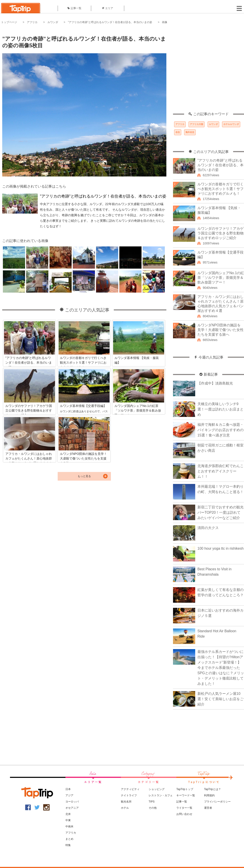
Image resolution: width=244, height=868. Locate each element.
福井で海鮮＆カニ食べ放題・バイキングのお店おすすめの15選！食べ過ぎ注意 (220, 430)
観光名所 (126, 802)
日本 (68, 789)
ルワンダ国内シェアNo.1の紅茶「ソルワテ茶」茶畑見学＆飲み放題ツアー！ (221, 278)
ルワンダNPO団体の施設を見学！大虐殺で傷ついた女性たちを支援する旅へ (220, 330)
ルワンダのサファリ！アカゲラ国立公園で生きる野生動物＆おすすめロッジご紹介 (220, 233)
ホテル (125, 808)
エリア (108, 8)
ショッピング (157, 789)
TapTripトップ (185, 789)
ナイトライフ (129, 795)
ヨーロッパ (72, 802)
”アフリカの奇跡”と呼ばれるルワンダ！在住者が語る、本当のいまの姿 (110, 22)
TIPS (152, 802)
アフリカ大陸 (197, 124)
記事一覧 (74, 8)
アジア (69, 795)
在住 (178, 132)
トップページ (9, 22)
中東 (68, 820)
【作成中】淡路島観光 (215, 383)
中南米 (69, 826)
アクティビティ (130, 789)
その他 (153, 808)
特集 (68, 845)
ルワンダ (53, 22)
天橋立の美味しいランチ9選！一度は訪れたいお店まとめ (220, 409)
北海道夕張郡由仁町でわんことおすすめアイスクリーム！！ (220, 471)
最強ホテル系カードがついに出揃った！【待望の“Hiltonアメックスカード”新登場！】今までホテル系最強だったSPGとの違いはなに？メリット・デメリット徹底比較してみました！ (221, 668)
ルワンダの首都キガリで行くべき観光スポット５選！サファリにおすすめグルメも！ (220, 189)
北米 (68, 814)
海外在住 (190, 132)
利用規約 (209, 795)
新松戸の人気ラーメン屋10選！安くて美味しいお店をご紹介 (220, 699)
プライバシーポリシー (217, 802)
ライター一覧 (184, 808)
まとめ (69, 839)
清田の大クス (208, 528)
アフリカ (32, 22)
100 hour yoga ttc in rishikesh (220, 548)
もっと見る (84, 476)
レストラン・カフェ (161, 795)
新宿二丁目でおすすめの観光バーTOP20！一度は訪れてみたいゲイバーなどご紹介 (220, 512)
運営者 (208, 808)
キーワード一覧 (186, 795)
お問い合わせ (184, 814)
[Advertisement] (42, 70)
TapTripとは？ (213, 789)
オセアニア (72, 808)
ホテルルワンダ (231, 124)
